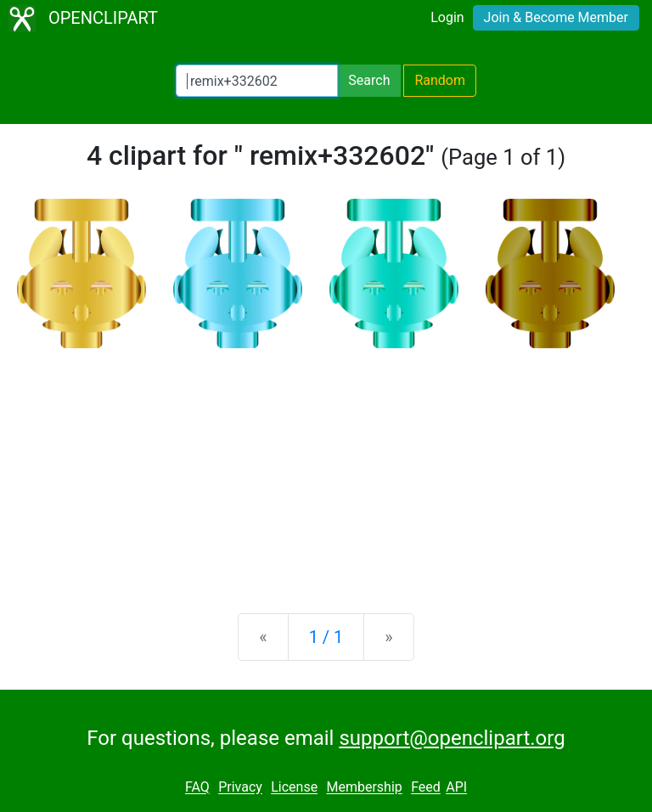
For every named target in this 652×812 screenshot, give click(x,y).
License (294, 788)
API (456, 788)
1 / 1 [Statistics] (326, 637)
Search (369, 80)
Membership (364, 788)
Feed (426, 788)
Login (447, 17)
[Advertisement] (326, 467)
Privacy (240, 788)
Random (440, 80)
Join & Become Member (556, 17)
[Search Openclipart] (257, 81)
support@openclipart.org (452, 738)
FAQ (197, 788)
